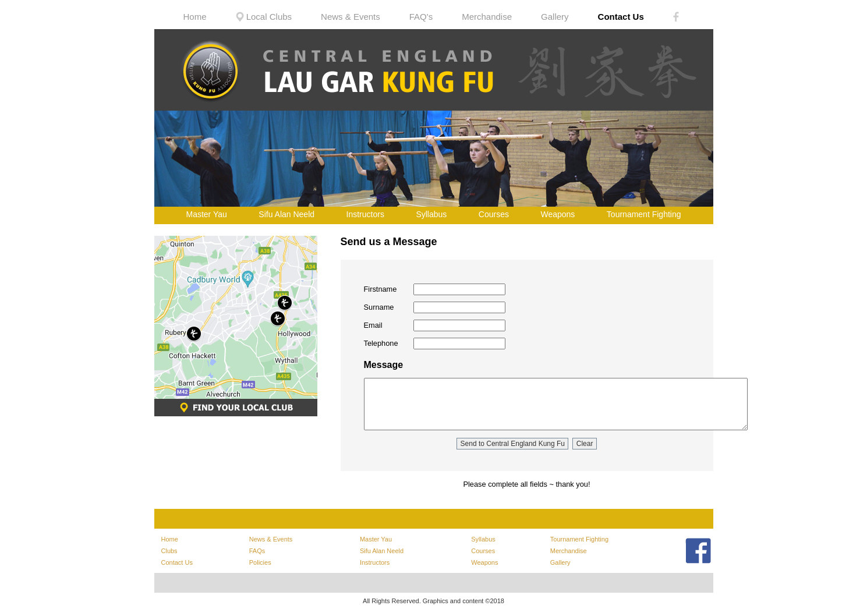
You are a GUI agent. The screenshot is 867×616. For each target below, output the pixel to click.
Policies (260, 562)
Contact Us (621, 17)
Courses (494, 214)
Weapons (558, 214)
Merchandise (487, 17)
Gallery (555, 17)
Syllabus (431, 214)
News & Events (351, 17)
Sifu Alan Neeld (286, 214)
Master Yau (207, 214)
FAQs (257, 551)
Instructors (365, 214)
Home (195, 17)
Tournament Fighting (644, 214)
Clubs (169, 551)
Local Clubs (264, 17)
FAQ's (421, 17)
